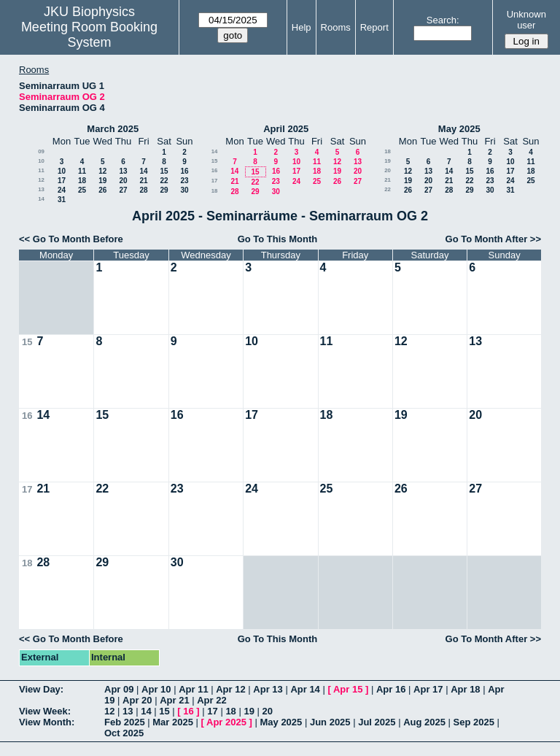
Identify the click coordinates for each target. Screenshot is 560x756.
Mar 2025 (173, 722)
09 (41, 151)
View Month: (47, 722)
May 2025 (459, 129)
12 (102, 171)
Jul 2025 (377, 722)
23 (184, 181)
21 (143, 181)
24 (62, 190)
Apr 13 (268, 689)
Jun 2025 (330, 722)
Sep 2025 (474, 722)
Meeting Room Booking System (89, 35)
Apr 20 (137, 700)
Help (302, 27)
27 (123, 190)
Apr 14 (305, 689)
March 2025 (113, 129)
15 (164, 171)
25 (82, 190)
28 (143, 190)
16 (184, 171)
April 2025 (286, 129)
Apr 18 (465, 689)
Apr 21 (174, 700)
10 (41, 161)
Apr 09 (119, 689)
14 (143, 171)
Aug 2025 (424, 722)
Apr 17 (428, 689)
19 (102, 181)
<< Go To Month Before (71, 239)
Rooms (336, 27)
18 (82, 181)
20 (123, 181)
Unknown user (526, 20)
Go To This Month (278, 239)
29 (164, 190)
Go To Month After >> (493, 239)
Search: (443, 20)
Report (374, 27)
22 (164, 181)
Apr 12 (230, 689)
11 (41, 170)
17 (62, 181)
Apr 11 (193, 689)
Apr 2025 (226, 722)
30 (184, 190)
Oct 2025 (124, 733)
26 (102, 190)
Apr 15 (348, 689)
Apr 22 (211, 700)
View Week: (45, 711)
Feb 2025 (125, 722)
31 (62, 200)
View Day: (41, 689)
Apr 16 (391, 689)
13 (123, 171)
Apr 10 (156, 689)
